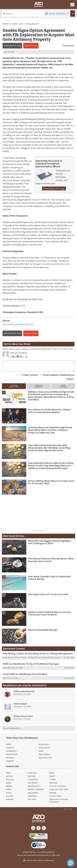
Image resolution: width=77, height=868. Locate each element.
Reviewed (70, 46)
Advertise (53, 783)
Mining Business (32, 24)
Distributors (33, 783)
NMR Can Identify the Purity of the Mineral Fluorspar (31, 664)
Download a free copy (54, 188)
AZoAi (41, 751)
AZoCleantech (12, 754)
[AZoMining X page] (44, 828)
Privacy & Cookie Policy (59, 789)
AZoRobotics (11, 751)
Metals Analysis (20, 704)
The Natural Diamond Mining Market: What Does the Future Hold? (51, 560)
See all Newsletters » (12, 728)
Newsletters (33, 793)
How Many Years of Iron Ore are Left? (48, 594)
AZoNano (10, 748)
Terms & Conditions (58, 786)
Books (9, 783)
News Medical (44, 754)
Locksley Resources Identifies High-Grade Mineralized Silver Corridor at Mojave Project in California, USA (50, 430)
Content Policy (55, 796)
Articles (9, 776)
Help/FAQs (32, 796)
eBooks (9, 786)
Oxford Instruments (15, 668)
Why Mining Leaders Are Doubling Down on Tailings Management (38, 653)
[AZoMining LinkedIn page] (33, 828)
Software (10, 799)
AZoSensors (43, 744)
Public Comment (31, 375)
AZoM (9, 744)
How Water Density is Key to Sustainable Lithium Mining (49, 578)
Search (52, 776)
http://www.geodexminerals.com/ (19, 324)
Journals (10, 796)
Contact (53, 779)
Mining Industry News (23, 716)
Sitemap (53, 793)
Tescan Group (13, 678)
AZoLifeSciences (45, 758)
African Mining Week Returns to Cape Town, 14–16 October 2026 (51, 482)
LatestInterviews (63, 386)
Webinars (32, 776)
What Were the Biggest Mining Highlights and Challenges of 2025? (50, 542)
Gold (21, 24)
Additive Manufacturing (24, 691)
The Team (32, 799)
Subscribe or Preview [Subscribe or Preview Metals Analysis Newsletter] (22, 706)
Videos (9, 789)
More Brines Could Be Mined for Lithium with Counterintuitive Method (49, 411)
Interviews (32, 773)
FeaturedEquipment (39, 386)
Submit (70, 379)
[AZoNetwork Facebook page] (38, 828)
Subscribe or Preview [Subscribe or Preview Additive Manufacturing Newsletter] (22, 694)
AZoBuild (10, 761)
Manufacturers (34, 786)
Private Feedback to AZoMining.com (59, 375)
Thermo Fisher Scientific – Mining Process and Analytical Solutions (34, 658)
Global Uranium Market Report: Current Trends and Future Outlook (49, 613)
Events (9, 793)
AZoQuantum (44, 748)
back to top (69, 809)
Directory (10, 779)
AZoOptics (10, 758)
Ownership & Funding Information (59, 801)
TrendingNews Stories (14, 386)
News (15, 24)
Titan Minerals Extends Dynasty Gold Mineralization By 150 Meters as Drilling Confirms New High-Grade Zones (49, 448)
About (52, 773)
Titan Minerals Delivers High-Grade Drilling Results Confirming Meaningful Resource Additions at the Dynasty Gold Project (51, 466)
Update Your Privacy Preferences (39, 860)
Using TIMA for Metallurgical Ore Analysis (25, 674)
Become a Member (36, 789)
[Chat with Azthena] (71, 863)
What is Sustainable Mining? (43, 630)
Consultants (33, 779)
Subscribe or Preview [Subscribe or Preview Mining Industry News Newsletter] (22, 719)
